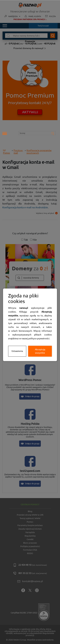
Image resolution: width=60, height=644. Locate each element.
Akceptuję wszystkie (40, 351)
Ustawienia (17, 351)
